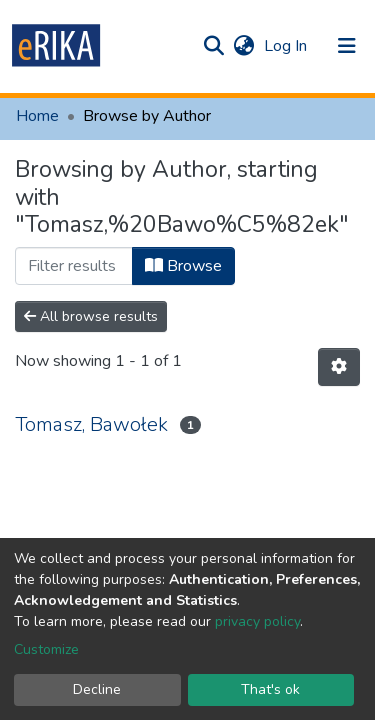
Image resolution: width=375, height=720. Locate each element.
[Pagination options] (339, 367)
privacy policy (257, 621)
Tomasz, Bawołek (91, 424)
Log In (287, 46)
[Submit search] (213, 46)
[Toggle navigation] (347, 46)
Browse (183, 266)
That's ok (270, 689)
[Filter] (74, 266)
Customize (46, 649)
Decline (97, 689)
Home (37, 116)
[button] (243, 46)
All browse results (91, 316)
